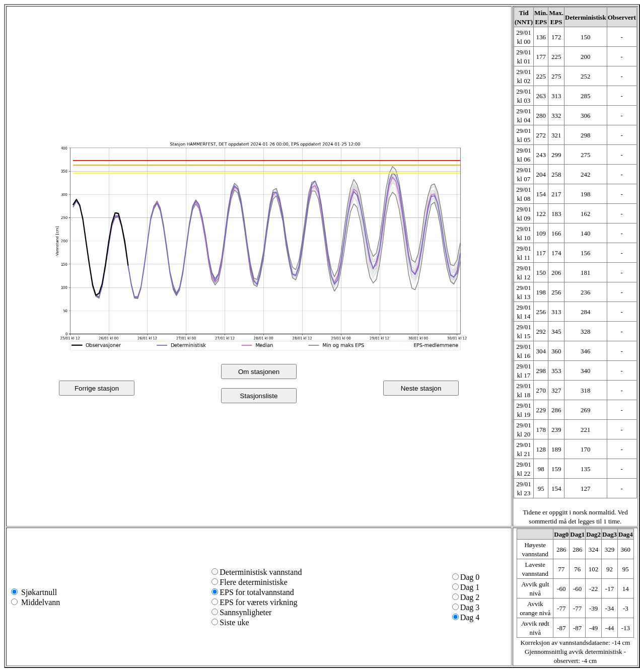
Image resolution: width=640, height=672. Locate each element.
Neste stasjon (421, 388)
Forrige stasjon (97, 388)
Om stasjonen (259, 372)
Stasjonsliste (259, 396)
